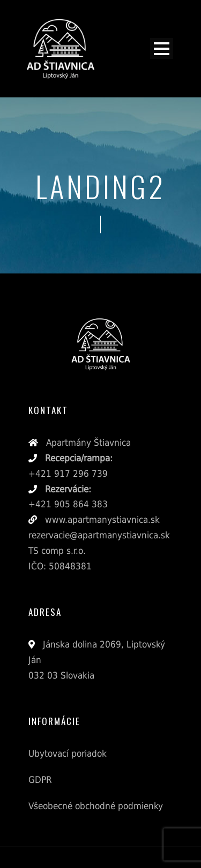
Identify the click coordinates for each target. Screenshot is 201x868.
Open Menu (162, 48)
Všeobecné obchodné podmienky (96, 806)
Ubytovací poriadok (68, 753)
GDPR (40, 780)
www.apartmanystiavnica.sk (101, 520)
